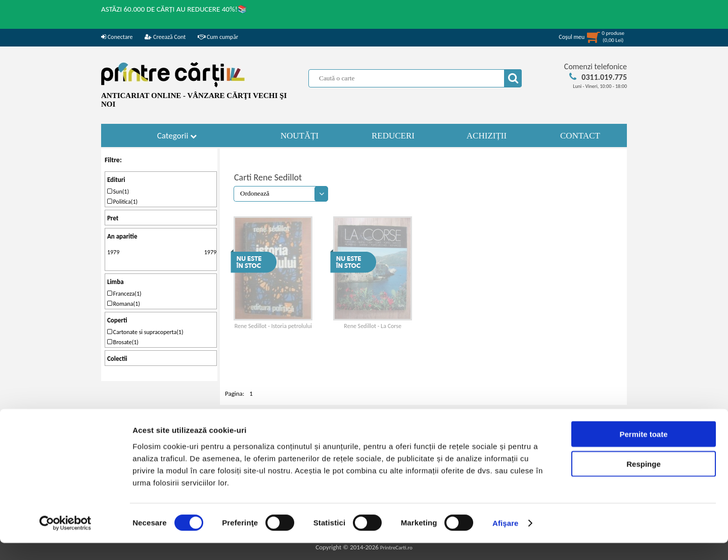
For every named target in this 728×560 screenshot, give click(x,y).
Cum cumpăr (218, 37)
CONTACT (580, 136)
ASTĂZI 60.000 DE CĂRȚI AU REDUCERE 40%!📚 (174, 9)
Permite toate (643, 451)
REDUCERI (393, 136)
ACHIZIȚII (487, 136)
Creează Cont (165, 37)
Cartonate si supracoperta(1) (145, 332)
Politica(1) (122, 202)
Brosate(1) (123, 342)
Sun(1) (118, 192)
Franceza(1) (124, 294)
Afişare (506, 540)
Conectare (117, 37)
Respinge (644, 481)
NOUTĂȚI (300, 136)
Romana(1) (124, 304)
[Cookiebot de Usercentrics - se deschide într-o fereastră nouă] (65, 540)
